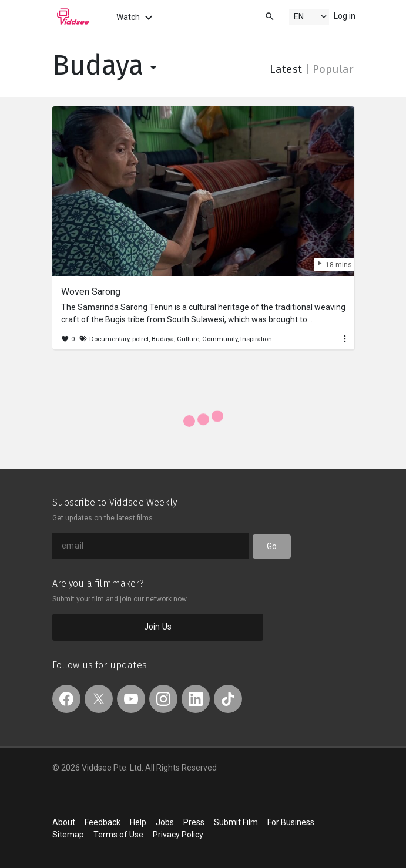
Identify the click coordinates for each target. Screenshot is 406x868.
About (64, 822)
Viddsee (73, 16)
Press (194, 822)
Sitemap (68, 835)
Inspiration (256, 339)
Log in (345, 16)
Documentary (109, 339)
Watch (136, 18)
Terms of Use (118, 835)
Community (220, 339)
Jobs (165, 822)
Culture (188, 339)
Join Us (158, 627)
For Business (291, 822)
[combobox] (259, 16)
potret (140, 339)
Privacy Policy (178, 835)
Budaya (107, 65)
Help (138, 822)
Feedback (103, 822)
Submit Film (236, 822)
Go (272, 546)
